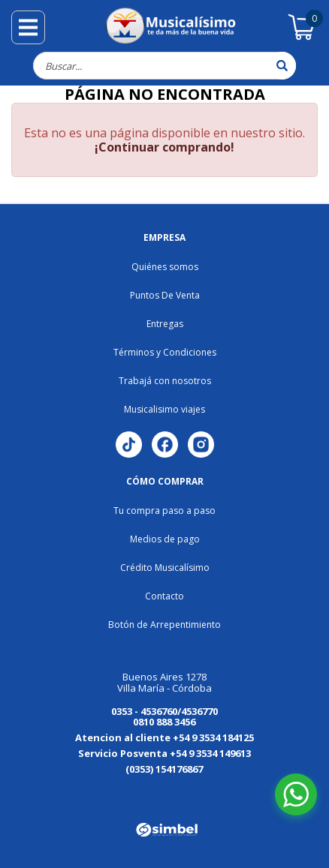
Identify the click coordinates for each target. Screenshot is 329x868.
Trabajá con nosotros (165, 381)
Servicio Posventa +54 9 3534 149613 (164, 753)
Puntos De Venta (165, 295)
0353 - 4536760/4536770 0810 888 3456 (164, 717)
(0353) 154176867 (164, 769)
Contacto (164, 596)
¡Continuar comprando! (164, 147)
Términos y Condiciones (165, 352)
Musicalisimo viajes (164, 409)
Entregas (165, 324)
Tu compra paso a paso (164, 511)
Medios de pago (165, 539)
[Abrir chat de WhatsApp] (296, 794)
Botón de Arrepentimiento (164, 625)
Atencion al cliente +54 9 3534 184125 (164, 737)
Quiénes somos (165, 267)
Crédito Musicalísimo (165, 568)
